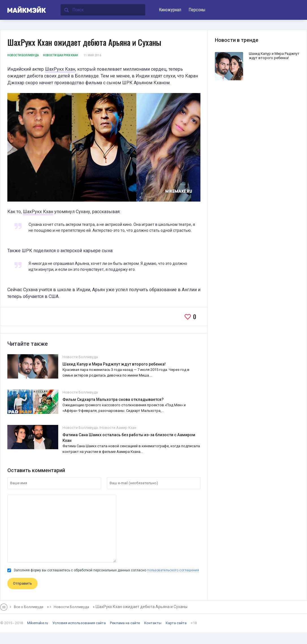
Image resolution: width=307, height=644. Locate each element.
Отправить (22, 583)
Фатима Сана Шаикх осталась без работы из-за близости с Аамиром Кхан (129, 438)
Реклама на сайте (125, 623)
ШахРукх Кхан (60, 69)
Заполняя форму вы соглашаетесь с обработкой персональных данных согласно (103, 570)
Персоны (197, 10)
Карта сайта (176, 623)
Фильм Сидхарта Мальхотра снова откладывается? (113, 399)
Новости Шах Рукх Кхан (60, 55)
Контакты (153, 623)
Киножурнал (170, 10)
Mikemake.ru (38, 623)
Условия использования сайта (79, 623)
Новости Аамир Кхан (118, 428)
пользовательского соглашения (173, 570)
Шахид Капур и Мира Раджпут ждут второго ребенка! (114, 364)
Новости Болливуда (23, 55)
